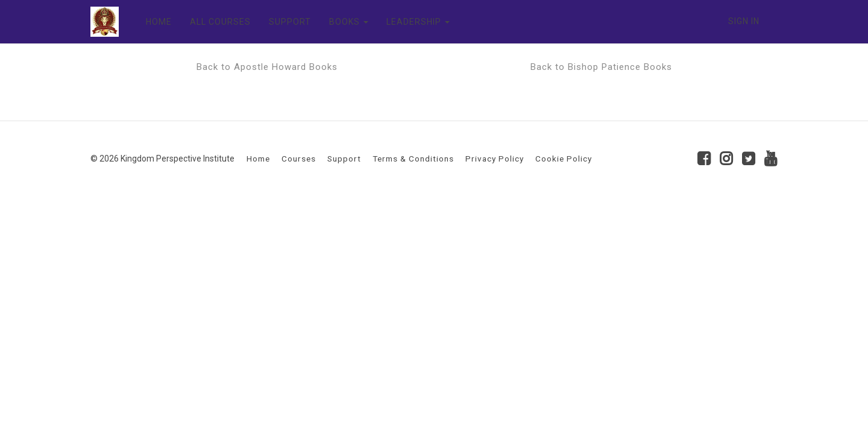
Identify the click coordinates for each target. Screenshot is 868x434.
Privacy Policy (495, 159)
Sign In (744, 21)
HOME (159, 22)
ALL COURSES (220, 22)
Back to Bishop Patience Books (601, 67)
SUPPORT (290, 22)
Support (344, 159)
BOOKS (349, 22)
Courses (299, 159)
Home (258, 159)
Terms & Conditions (413, 159)
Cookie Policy (564, 159)
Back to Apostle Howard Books (267, 67)
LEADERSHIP (418, 22)
